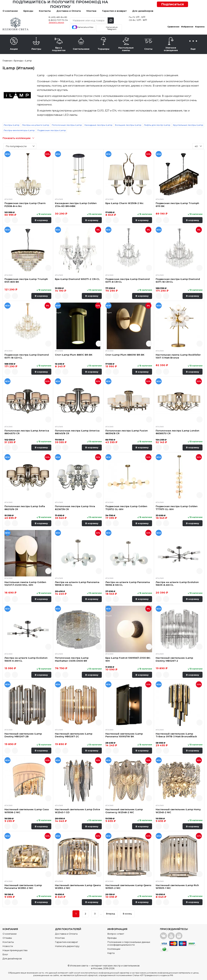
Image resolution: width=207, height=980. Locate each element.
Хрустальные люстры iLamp (188, 125)
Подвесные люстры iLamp (52, 130)
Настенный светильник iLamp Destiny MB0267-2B (23, 735)
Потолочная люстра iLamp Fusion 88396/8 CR (127, 432)
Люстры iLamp (11, 125)
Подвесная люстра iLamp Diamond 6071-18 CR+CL (178, 280)
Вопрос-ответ (116, 934)
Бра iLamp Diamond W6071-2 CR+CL (77, 279)
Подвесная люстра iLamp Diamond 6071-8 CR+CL (128, 280)
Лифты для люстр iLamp (157, 125)
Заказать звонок (56, 23)
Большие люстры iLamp (128, 125)
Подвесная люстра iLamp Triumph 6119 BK (177, 205)
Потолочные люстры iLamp (67, 125)
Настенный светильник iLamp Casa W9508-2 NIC (27, 811)
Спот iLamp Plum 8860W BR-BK (125, 355)
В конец (127, 914)
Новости (8, 946)
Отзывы (7, 938)
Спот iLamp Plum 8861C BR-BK (74, 355)
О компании (10, 11)
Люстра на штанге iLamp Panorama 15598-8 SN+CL (128, 583)
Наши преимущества (15, 950)
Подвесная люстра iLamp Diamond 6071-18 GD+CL (27, 356)
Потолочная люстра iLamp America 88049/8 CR (77, 432)
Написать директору (67, 946)
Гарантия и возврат (114, 11)
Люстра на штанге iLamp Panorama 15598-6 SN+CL (77, 583)
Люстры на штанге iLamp (36, 125)
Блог (5, 954)
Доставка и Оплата (69, 11)
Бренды (28, 11)
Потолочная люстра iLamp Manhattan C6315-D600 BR (72, 659)
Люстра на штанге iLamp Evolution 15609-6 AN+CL (26, 659)
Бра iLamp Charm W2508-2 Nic (124, 203)
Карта (111, 953)
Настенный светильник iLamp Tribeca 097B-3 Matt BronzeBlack (176, 735)
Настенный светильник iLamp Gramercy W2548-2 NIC (124, 811)
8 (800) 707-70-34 (58, 20)
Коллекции (114, 949)
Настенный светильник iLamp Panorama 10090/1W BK (124, 735)
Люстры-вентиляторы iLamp (19, 130)
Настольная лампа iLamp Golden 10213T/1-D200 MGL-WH (25, 583)
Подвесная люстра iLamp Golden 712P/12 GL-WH (126, 508)
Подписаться (172, 4)
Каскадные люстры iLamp (98, 125)
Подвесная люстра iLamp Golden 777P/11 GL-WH (177, 508)
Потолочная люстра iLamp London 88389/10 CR (177, 432)
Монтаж (91, 11)
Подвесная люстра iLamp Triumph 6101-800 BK (26, 280)
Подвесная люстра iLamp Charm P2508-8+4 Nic (25, 205)
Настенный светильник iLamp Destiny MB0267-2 (174, 659)
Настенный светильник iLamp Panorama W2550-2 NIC (23, 887)
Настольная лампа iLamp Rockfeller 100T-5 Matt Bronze (178, 356)
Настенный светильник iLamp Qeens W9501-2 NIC (128, 887)
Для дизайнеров (143, 11)
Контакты (45, 11)
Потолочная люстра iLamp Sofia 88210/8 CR (25, 508)
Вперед (111, 914)
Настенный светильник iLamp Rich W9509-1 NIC (177, 887)
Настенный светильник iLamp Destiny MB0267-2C (74, 735)
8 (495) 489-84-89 (58, 17)
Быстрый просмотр (48, 192)
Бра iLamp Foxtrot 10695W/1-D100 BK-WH (128, 659)
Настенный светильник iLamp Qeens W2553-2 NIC (78, 887)
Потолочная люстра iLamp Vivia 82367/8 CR (75, 508)
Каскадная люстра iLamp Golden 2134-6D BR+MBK (76, 205)
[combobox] (20, 146)
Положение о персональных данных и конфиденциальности (129, 943)
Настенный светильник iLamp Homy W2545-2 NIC (178, 811)
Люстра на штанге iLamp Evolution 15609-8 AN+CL (177, 583)
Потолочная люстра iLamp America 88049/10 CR (27, 432)
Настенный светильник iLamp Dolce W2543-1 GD (77, 811)
